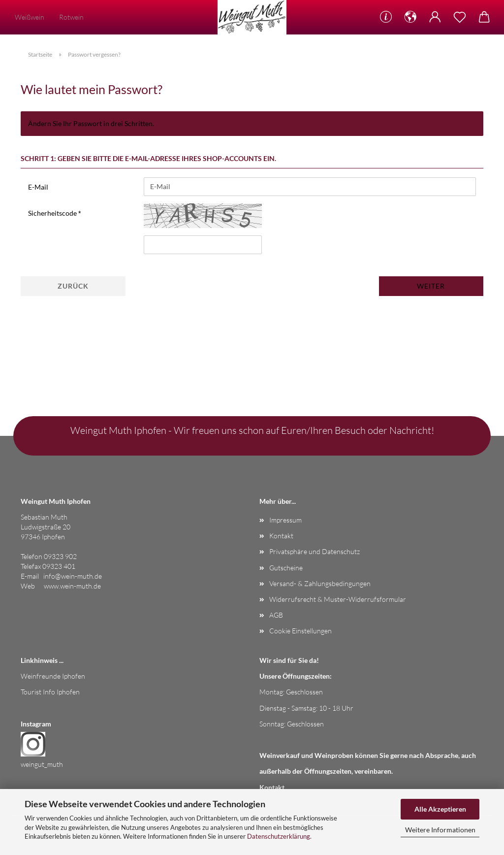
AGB (276, 615)
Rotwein (71, 17)
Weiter (431, 286)
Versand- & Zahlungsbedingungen (320, 583)
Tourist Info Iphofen (50, 692)
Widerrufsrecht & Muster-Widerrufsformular (338, 599)
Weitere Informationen (440, 830)
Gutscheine (286, 568)
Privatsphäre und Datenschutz (315, 551)
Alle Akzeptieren (440, 809)
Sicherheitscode (53, 213)
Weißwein (30, 17)
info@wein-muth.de (73, 576)
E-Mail (38, 187)
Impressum (285, 520)
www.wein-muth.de (72, 586)
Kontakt (281, 536)
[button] (410, 17)
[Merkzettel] (460, 17)
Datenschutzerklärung (279, 836)
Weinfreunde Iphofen (53, 676)
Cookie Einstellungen (300, 631)
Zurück (73, 286)
